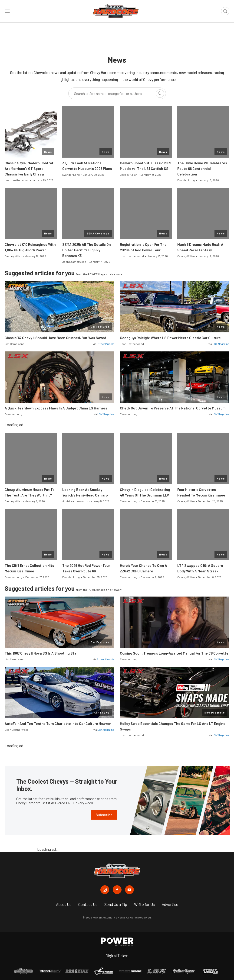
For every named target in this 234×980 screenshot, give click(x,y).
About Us (64, 904)
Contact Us (88, 904)
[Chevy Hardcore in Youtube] (129, 890)
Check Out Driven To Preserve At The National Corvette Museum (173, 408)
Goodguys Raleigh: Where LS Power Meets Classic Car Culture (170, 338)
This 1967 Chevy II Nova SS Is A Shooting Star (41, 653)
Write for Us (144, 904)
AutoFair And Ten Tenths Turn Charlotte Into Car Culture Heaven (58, 724)
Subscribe (104, 815)
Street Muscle (105, 344)
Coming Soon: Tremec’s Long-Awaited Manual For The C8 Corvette (174, 653)
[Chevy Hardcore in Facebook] (117, 890)
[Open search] (225, 11)
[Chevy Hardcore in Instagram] (105, 890)
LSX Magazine (221, 344)
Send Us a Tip (116, 904)
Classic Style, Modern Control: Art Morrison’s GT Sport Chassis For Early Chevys (29, 169)
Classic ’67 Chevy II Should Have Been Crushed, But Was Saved (55, 338)
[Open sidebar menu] (7, 11)
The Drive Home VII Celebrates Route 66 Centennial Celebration (202, 169)
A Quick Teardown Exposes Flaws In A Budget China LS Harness (56, 408)
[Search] (160, 94)
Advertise (170, 904)
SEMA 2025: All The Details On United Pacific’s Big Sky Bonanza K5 (87, 250)
